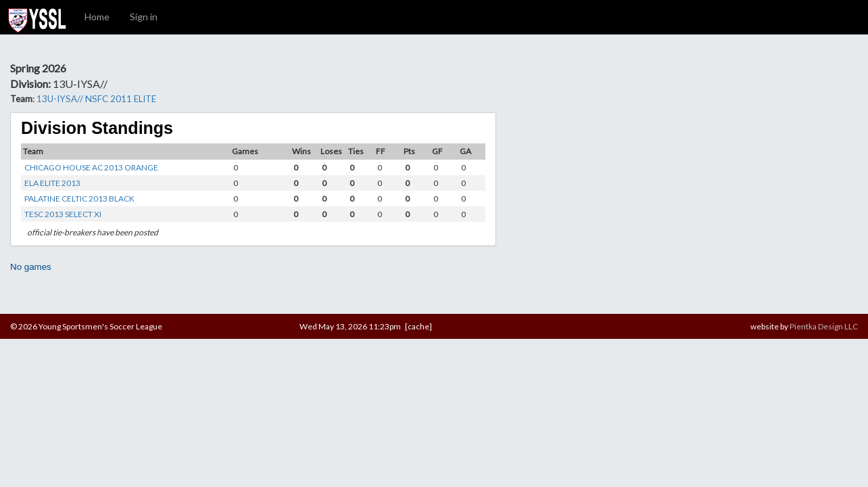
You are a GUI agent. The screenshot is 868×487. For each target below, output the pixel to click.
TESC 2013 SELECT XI (63, 214)
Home (97, 17)
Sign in (144, 17)
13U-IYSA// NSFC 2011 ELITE (96, 99)
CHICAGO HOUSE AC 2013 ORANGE (91, 167)
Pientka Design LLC (824, 326)
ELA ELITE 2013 (52, 183)
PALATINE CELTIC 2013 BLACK (79, 199)
